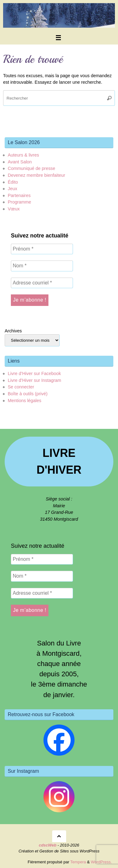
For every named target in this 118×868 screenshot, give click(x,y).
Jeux (12, 189)
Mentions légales (25, 401)
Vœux (14, 209)
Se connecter (21, 387)
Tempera (78, 862)
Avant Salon (20, 162)
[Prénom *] (42, 249)
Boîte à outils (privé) (28, 394)
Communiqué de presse (32, 168)
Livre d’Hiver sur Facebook (34, 373)
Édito (13, 182)
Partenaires (19, 195)
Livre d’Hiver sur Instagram (34, 380)
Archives (13, 331)
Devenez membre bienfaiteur (36, 175)
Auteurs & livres (23, 155)
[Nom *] (42, 266)
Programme (19, 202)
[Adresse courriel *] (42, 283)
